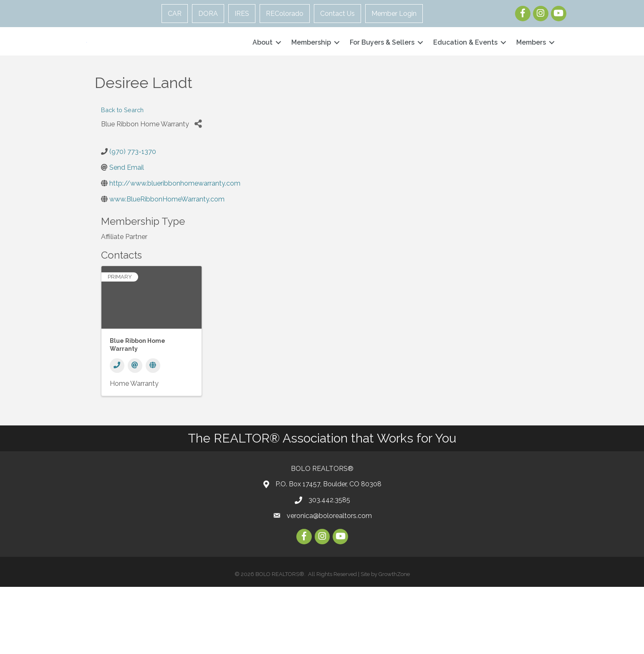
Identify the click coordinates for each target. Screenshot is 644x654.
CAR (175, 14)
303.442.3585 (329, 567)
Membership (311, 76)
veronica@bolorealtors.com (329, 583)
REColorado (285, 14)
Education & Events (465, 76)
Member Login (394, 14)
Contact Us (337, 14)
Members (531, 76)
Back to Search (122, 177)
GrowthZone (394, 642)
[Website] (153, 433)
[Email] (135, 433)
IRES (242, 14)
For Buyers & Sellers (382, 76)
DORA (208, 14)
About (263, 76)
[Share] (198, 191)
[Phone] (117, 433)
